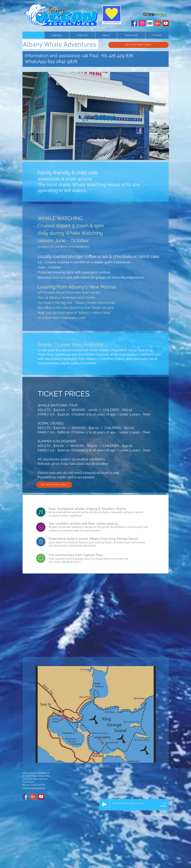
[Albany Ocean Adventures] (134, 23)
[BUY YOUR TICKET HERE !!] (138, 45)
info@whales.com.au (34, 788)
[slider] (165, 806)
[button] (96, 116)
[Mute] (162, 806)
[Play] (105, 804)
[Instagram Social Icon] (142, 23)
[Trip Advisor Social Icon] (150, 23)
